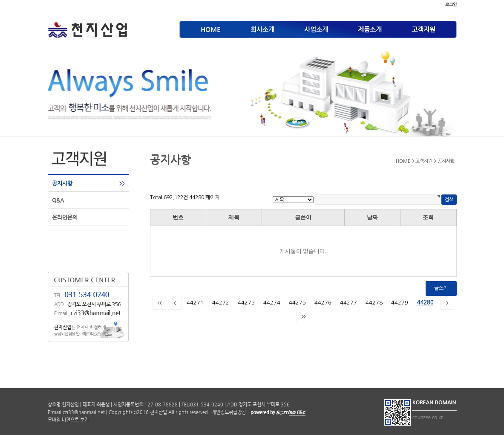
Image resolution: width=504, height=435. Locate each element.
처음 (159, 303)
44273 (246, 303)
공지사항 (62, 183)
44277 (348, 303)
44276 (323, 303)
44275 (297, 303)
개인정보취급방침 (228, 412)
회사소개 (262, 29)
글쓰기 (441, 288)
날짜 (372, 217)
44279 (400, 303)
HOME (211, 29)
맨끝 (303, 316)
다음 (447, 303)
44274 (272, 303)
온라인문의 (65, 217)
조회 (428, 217)
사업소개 (316, 29)
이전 (175, 303)
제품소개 (370, 29)
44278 (374, 303)
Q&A (58, 200)
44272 (221, 303)
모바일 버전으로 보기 (68, 420)
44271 (195, 303)
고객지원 (423, 29)
